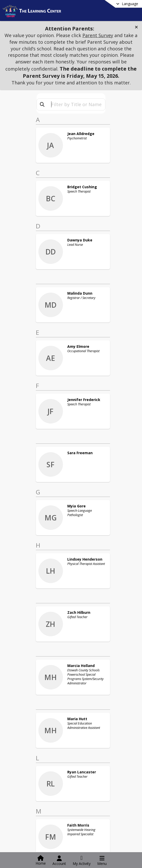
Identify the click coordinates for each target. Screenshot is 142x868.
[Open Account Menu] (59, 861)
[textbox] (76, 104)
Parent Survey (98, 35)
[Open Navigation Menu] (102, 861)
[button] (136, 27)
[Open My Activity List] (82, 861)
